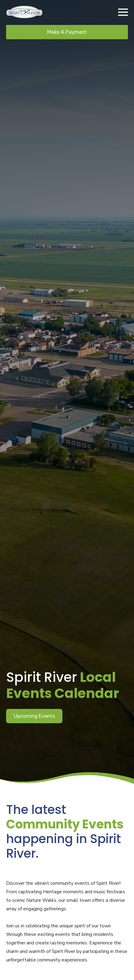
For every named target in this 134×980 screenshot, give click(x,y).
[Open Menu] (123, 12)
